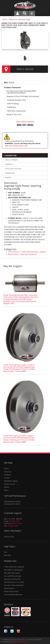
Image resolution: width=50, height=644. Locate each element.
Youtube (18, 631)
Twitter (12, 631)
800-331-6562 (17, 523)
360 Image (9, 164)
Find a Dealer (25, 69)
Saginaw (43, 252)
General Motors (14, 252)
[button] (25, 13)
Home (5, 19)
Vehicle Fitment (11, 160)
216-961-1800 (14, 521)
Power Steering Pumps (30, 252)
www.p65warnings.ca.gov (18, 146)
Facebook (6, 631)
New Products (13, 254)
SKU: (6, 82)
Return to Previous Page (20, 19)
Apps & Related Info (13, 169)
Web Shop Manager (19, 642)
